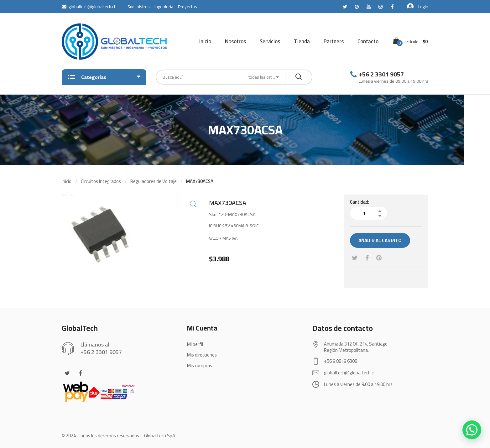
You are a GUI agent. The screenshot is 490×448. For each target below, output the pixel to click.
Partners (334, 41)
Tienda (302, 41)
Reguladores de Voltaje (154, 181)
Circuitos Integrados (101, 181)
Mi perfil (195, 344)
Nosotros (235, 41)
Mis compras (200, 365)
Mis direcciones (202, 355)
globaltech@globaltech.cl (88, 7)
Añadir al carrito (380, 240)
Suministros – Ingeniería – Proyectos (162, 7)
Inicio (205, 41)
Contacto (368, 41)
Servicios (270, 41)
